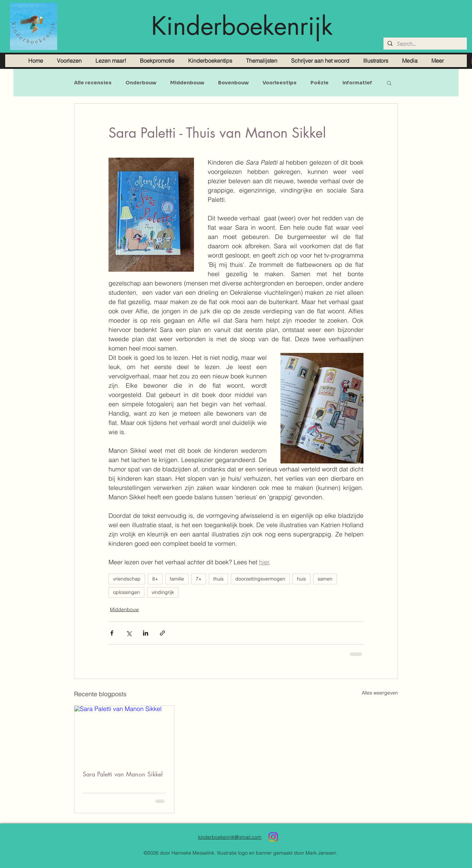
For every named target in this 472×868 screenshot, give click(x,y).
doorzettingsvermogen (260, 579)
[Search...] (424, 44)
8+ (155, 579)
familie (177, 579)
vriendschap (127, 579)
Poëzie (320, 83)
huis (301, 579)
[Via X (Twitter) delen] (129, 633)
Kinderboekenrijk (242, 26)
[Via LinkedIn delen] (146, 633)
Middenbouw (187, 83)
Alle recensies (93, 83)
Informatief (357, 83)
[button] (389, 83)
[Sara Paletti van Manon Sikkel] (124, 734)
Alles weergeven (380, 693)
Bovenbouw (233, 83)
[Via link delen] (162, 633)
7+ (199, 579)
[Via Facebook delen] (112, 633)
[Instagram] (273, 837)
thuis (218, 579)
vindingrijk (163, 592)
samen (325, 579)
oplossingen (126, 592)
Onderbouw (141, 83)
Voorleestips (280, 83)
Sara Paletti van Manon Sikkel (123, 774)
